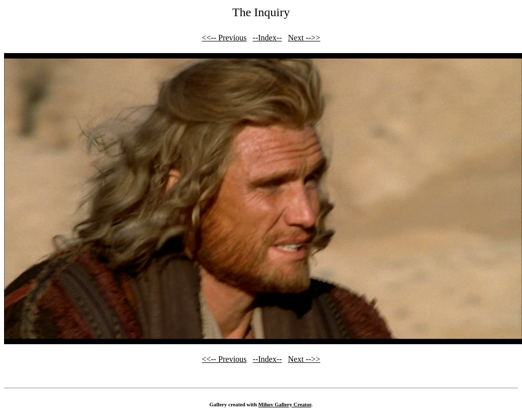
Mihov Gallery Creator (285, 404)
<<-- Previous (224, 38)
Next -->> (304, 38)
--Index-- (268, 38)
